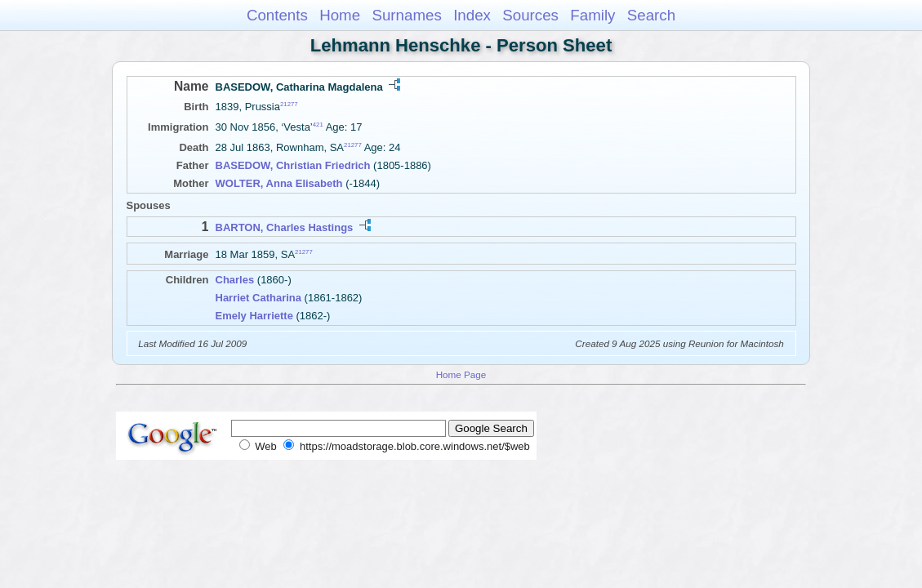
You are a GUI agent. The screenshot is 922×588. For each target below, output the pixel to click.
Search (651, 15)
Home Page (461, 374)
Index (472, 15)
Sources (530, 15)
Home (340, 15)
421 (318, 125)
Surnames (406, 15)
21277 (289, 104)
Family (592, 15)
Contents (277, 15)
